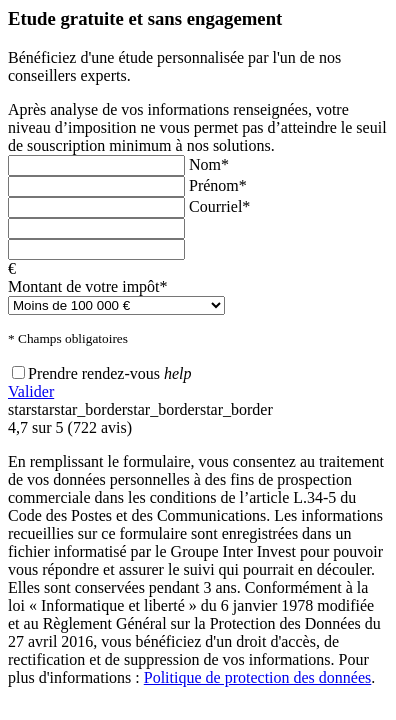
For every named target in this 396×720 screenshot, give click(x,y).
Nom (209, 164)
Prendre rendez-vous (94, 373)
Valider (31, 391)
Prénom (218, 185)
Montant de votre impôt (88, 286)
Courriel (219, 206)
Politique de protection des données (258, 677)
